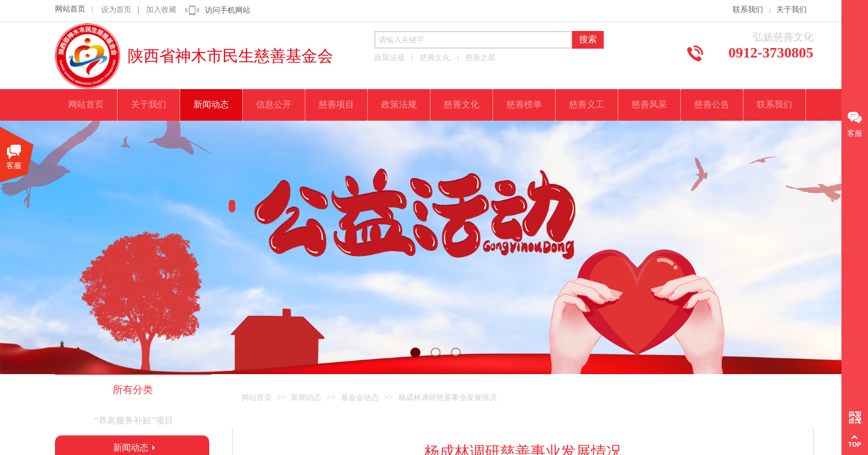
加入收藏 (161, 9)
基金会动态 (360, 397)
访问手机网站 (228, 10)
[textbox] (473, 40)
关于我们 (792, 9)
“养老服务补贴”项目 (133, 421)
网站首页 (70, 9)
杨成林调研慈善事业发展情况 (448, 397)
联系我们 (748, 9)
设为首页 (116, 9)
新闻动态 (306, 397)
